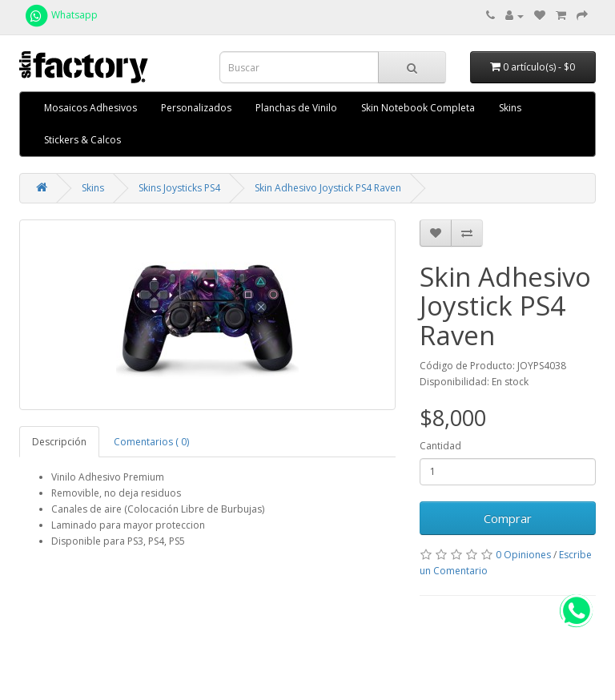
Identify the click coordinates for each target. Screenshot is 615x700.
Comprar (508, 518)
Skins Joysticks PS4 (179, 188)
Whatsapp (60, 15)
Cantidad (440, 446)
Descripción (59, 442)
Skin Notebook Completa (418, 108)
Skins (510, 108)
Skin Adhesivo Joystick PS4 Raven (328, 188)
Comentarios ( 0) (151, 442)
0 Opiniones (523, 555)
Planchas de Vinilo (296, 108)
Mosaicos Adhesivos (90, 108)
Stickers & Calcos (82, 140)
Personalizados (196, 108)
